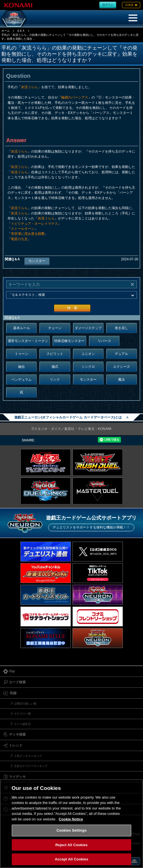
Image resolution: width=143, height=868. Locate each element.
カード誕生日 (22, 724)
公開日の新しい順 (25, 704)
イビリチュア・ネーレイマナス (34, 224)
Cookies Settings (72, 830)
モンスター (37, 261)
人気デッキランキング (28, 756)
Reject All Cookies (71, 845)
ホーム (6, 31)
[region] (71, 824)
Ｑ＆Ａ (21, 31)
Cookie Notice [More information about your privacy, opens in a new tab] (71, 819)
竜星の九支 (19, 239)
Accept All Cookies (72, 859)
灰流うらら (29, 87)
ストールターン (23, 229)
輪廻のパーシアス (75, 97)
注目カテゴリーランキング (31, 766)
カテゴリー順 (22, 714)
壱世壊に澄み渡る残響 (28, 234)
